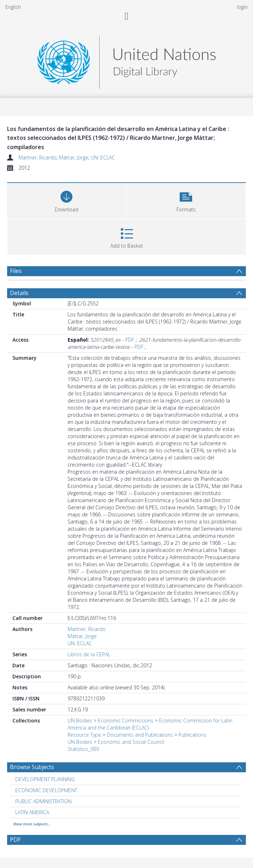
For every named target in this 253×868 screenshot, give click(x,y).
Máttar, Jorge (74, 157)
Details (19, 293)
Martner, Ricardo (38, 157)
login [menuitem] (242, 7)
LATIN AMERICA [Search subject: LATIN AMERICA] (32, 812)
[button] (186, 200)
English (13, 7)
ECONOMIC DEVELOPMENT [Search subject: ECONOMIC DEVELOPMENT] (46, 790)
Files (16, 271)
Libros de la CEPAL (89, 654)
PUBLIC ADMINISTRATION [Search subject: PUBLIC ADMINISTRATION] (43, 801)
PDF (130, 340)
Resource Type (84, 735)
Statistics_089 (83, 749)
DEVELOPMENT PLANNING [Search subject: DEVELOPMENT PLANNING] (45, 779)
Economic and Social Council (131, 742)
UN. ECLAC (103, 157)
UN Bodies (80, 720)
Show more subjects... (32, 824)
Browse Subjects (32, 767)
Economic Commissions (126, 720)
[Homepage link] (126, 60)
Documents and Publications (140, 735)
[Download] (67, 200)
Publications (193, 735)
